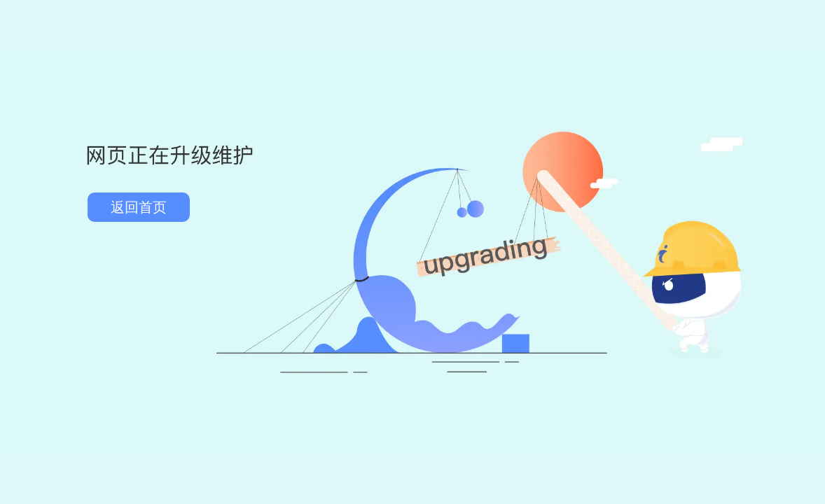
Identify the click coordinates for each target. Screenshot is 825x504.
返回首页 (139, 207)
